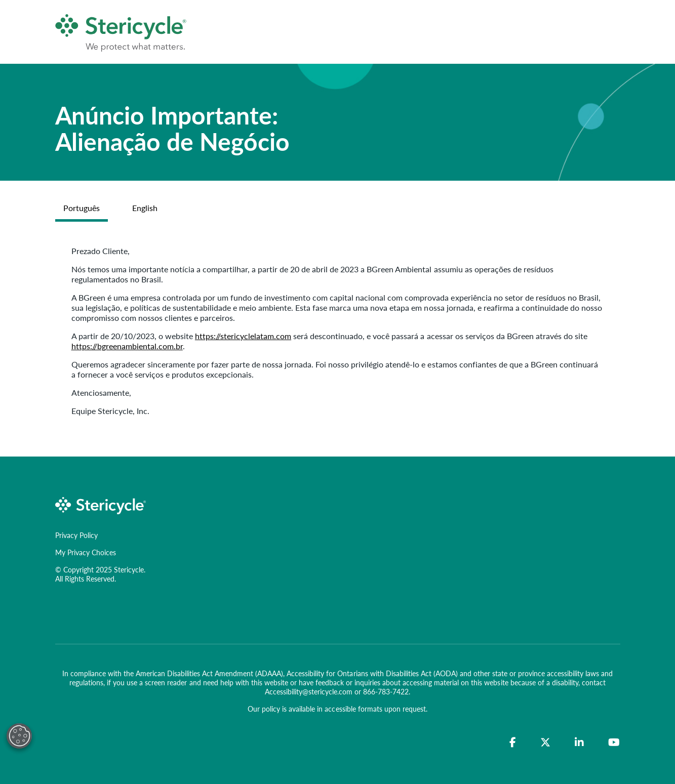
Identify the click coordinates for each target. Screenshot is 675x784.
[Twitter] (545, 742)
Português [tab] (82, 208)
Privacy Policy (76, 535)
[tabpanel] (338, 331)
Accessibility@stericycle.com (309, 691)
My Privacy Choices (86, 552)
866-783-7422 (386, 691)
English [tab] (145, 208)
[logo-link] (101, 504)
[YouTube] (614, 742)
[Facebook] (513, 742)
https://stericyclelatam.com (243, 336)
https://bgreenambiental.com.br (127, 346)
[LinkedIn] (579, 742)
